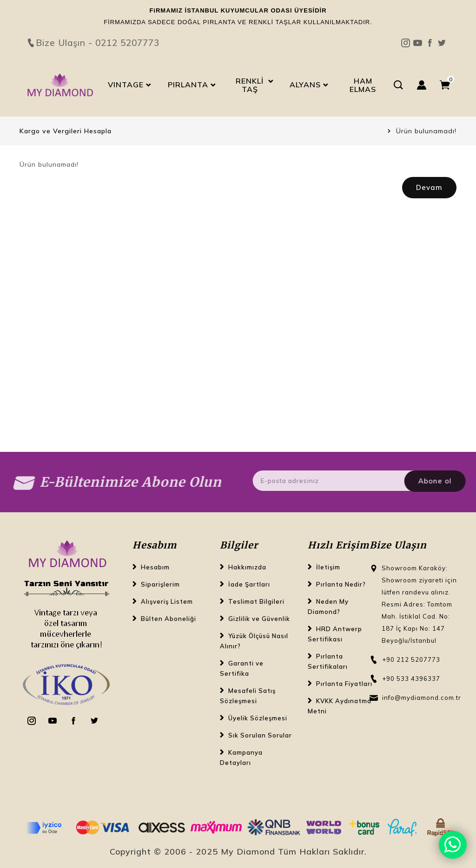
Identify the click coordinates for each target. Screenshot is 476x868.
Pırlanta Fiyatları (344, 684)
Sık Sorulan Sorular (260, 735)
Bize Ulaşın (238, 26)
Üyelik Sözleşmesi (258, 718)
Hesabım (155, 567)
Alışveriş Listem (167, 601)
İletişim (328, 567)
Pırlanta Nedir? (341, 584)
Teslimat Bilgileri (256, 601)
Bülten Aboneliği (169, 619)
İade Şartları (249, 584)
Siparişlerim (160, 584)
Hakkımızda (247, 567)
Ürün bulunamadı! (426, 131)
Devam (429, 187)
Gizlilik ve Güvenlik (259, 619)
